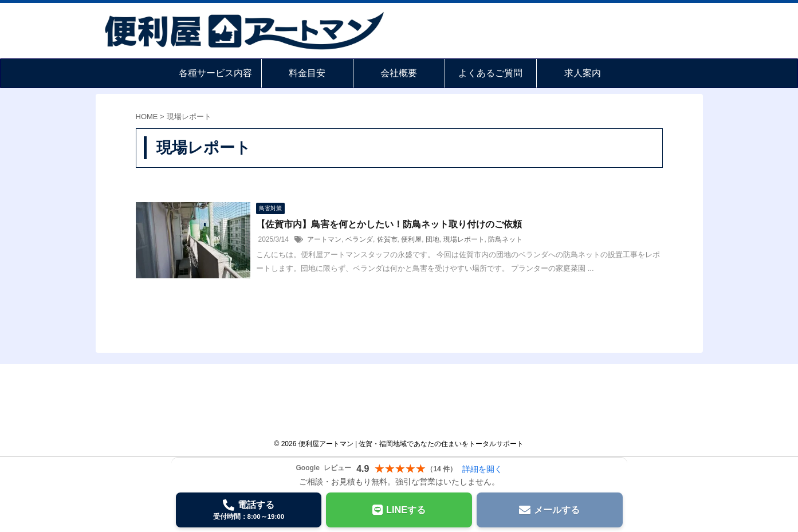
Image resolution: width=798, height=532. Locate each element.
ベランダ (359, 239)
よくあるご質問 (490, 73)
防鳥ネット (505, 239)
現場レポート (464, 239)
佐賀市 (387, 239)
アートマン (324, 239)
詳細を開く (482, 469)
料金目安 (307, 73)
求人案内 (583, 73)
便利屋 (411, 239)
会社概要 (399, 73)
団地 (433, 239)
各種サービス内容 (215, 73)
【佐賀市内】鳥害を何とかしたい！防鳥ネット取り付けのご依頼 (389, 224)
